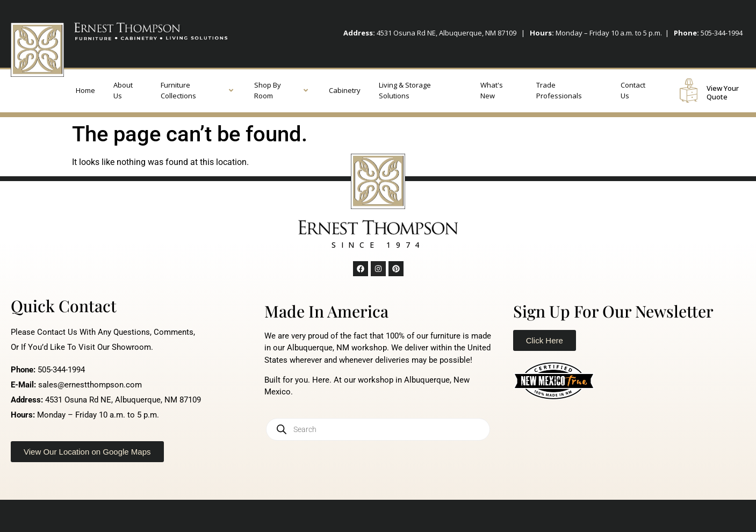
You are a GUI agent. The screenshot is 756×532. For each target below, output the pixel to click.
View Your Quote (723, 92)
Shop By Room (281, 90)
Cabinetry (345, 90)
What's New (492, 90)
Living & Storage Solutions (405, 90)
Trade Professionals (559, 90)
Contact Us (633, 90)
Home (85, 90)
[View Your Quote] (689, 91)
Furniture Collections (197, 90)
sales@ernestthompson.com (90, 385)
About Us (123, 90)
